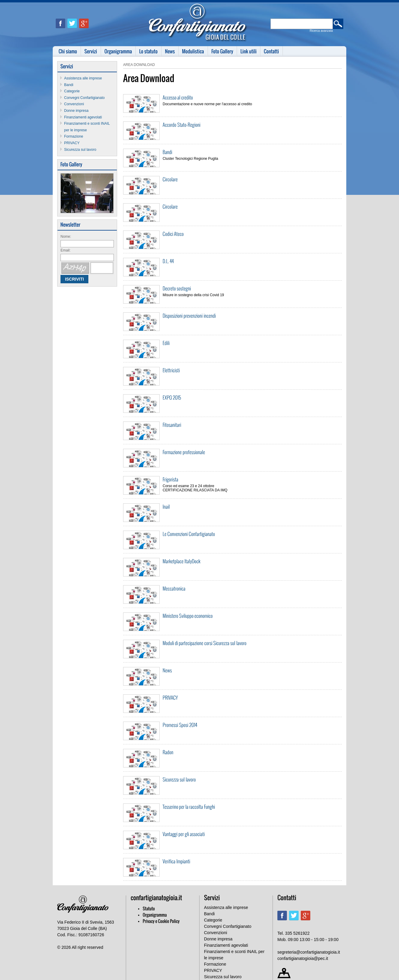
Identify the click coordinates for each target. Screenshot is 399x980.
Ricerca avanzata (321, 31)
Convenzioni (74, 104)
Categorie (72, 91)
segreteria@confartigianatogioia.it (309, 952)
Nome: (66, 237)
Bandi (69, 85)
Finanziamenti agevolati (83, 117)
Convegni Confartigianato (84, 98)
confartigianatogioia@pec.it (303, 958)
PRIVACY (72, 143)
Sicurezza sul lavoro (80, 150)
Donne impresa (76, 111)
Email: (65, 250)
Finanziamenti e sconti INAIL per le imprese (234, 955)
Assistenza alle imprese (83, 78)
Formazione (74, 136)
